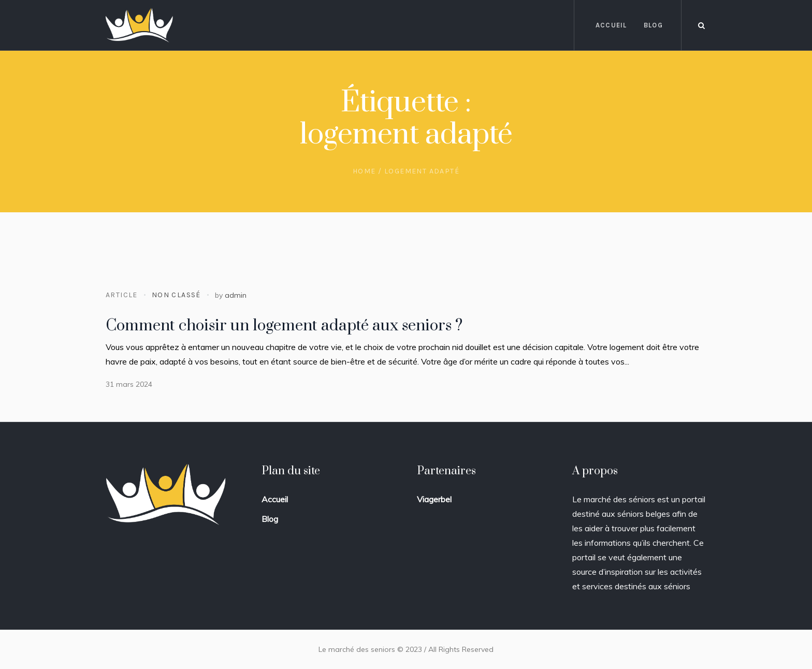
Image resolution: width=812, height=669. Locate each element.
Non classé (176, 295)
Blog (270, 519)
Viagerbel (434, 499)
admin (236, 295)
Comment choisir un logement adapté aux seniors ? (284, 326)
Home (364, 171)
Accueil (275, 499)
